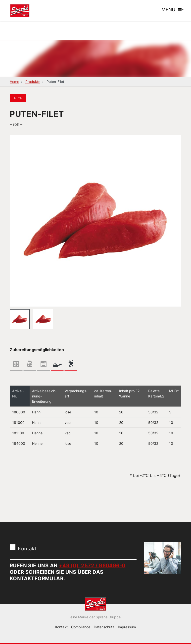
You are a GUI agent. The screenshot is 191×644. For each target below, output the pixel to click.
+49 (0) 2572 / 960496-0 (92, 566)
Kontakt (61, 627)
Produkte (33, 82)
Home (14, 82)
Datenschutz (104, 627)
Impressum (127, 627)
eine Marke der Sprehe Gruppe (95, 617)
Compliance (81, 627)
